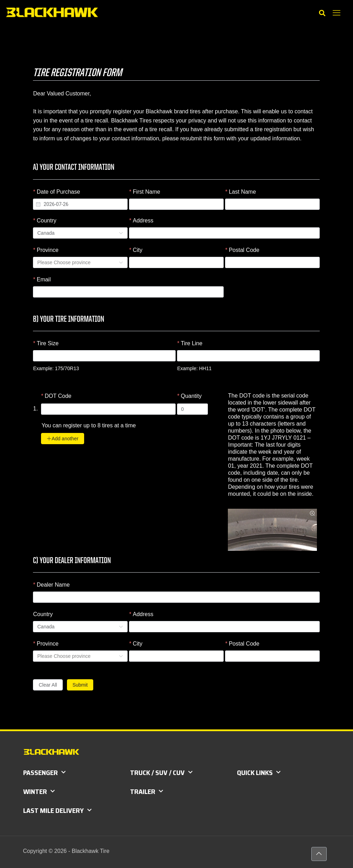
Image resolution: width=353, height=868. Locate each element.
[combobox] (80, 204)
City (138, 250)
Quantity (191, 396)
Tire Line (192, 343)
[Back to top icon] (319, 854)
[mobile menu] (337, 13)
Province (48, 250)
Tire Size (48, 343)
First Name (147, 192)
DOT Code (58, 396)
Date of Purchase (59, 192)
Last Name (242, 192)
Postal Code (244, 250)
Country (47, 221)
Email (44, 279)
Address (143, 221)
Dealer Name (53, 585)
